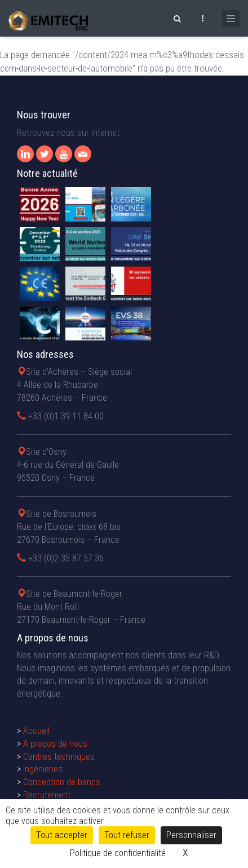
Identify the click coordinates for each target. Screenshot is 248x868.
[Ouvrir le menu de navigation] (231, 19)
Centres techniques (59, 757)
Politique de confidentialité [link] (118, 853)
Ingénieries (43, 769)
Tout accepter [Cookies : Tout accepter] (62, 835)
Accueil (36, 731)
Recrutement (47, 795)
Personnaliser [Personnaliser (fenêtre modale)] (191, 835)
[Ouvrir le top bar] (202, 17)
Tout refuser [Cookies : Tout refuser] (127, 835)
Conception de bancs (62, 782)
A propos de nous (55, 744)
